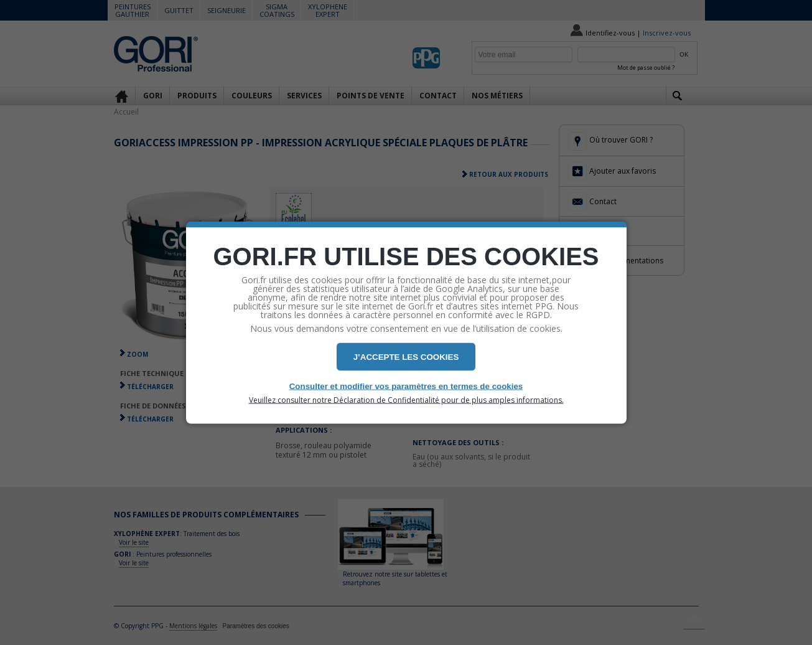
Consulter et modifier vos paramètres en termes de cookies (406, 386)
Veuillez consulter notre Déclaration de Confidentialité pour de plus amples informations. (406, 400)
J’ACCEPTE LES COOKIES (406, 357)
